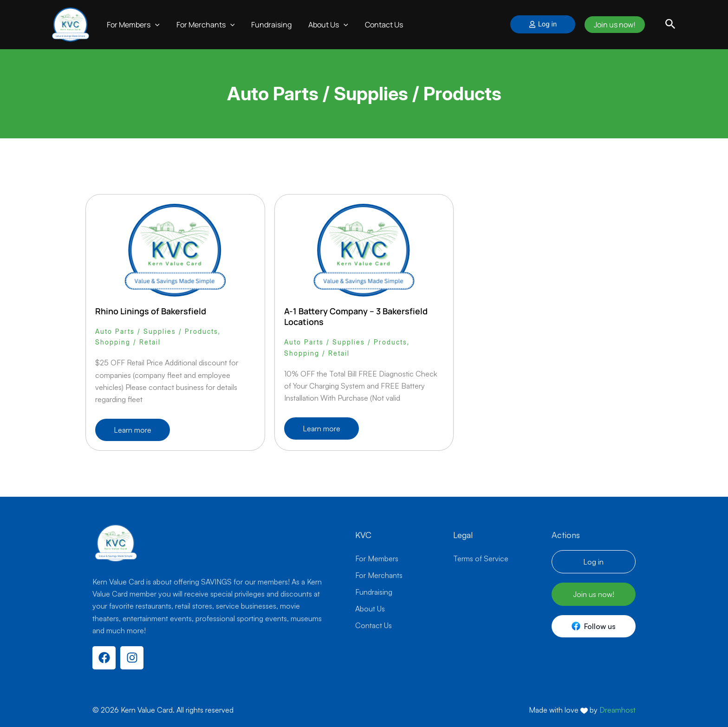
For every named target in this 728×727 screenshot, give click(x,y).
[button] (154, 25)
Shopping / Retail (128, 342)
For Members (377, 558)
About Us (370, 609)
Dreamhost (617, 710)
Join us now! (613, 25)
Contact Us (376, 25)
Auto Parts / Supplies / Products (157, 331)
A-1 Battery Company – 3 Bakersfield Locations (356, 316)
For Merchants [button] (203, 25)
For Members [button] (132, 25)
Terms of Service (481, 558)
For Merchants (379, 575)
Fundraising (267, 25)
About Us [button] (322, 25)
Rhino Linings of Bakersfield (151, 311)
